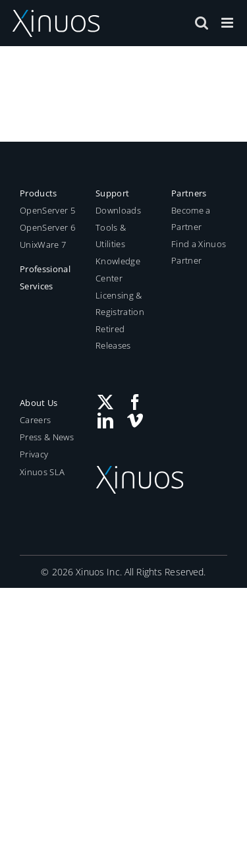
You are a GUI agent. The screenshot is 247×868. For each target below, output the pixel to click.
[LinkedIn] (105, 420)
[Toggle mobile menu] (228, 23)
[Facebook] (135, 402)
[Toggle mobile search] (202, 23)
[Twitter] (105, 402)
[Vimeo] (135, 420)
